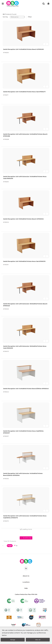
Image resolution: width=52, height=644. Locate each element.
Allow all (38, 640)
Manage (13, 640)
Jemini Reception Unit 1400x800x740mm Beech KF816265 (23, 49)
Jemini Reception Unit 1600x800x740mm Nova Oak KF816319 (24, 261)
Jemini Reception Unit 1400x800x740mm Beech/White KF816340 (26, 389)
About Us (26, 576)
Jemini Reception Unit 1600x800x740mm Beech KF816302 (23, 219)
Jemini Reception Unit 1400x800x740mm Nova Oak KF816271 (24, 92)
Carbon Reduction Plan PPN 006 (26, 594)
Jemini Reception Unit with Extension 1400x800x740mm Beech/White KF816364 (23, 474)
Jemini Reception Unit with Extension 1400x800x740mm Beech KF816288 (25, 135)
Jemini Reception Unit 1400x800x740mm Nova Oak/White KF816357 (23, 432)
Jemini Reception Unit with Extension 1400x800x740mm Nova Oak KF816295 (25, 178)
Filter (30, 17)
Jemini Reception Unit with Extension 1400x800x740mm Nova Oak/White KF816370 (25, 517)
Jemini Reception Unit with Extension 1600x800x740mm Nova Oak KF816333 (25, 347)
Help (26, 588)
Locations (26, 582)
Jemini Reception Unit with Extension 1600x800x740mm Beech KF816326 (25, 305)
